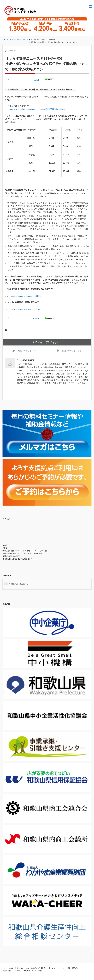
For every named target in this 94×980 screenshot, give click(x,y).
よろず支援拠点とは (16, 963)
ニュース (18, 965)
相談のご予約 (7, 965)
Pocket (36, 80)
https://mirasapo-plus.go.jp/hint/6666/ (25, 290)
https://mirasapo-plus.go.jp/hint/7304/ (25, 303)
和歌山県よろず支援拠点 (19, 578)
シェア (8, 79)
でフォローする (27, 345)
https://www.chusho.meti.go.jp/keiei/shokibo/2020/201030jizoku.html (37, 109)
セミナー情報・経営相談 (70, 963)
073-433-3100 (15, 551)
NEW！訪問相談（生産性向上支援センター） (42, 963)
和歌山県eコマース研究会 (33, 965)
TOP (4, 963)
